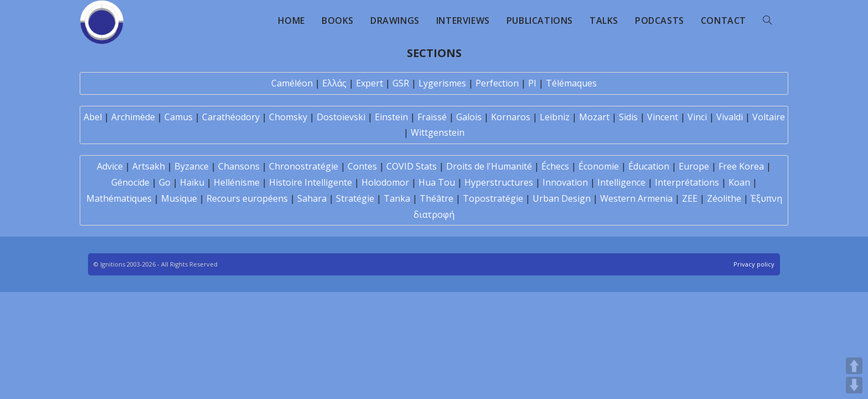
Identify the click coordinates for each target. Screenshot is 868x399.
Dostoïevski (341, 117)
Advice (110, 166)
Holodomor (385, 182)
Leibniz (555, 117)
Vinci (697, 117)
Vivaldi (730, 117)
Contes (362, 166)
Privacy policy (754, 264)
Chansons (239, 166)
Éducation (649, 166)
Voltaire (769, 117)
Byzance (192, 166)
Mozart (594, 117)
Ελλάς (334, 83)
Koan (739, 182)
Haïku (192, 182)
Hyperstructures (499, 182)
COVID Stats (412, 166)
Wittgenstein (438, 132)
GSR (401, 83)
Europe (694, 166)
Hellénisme (237, 182)
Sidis (628, 117)
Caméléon (292, 83)
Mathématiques (119, 198)
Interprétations (687, 182)
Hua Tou (437, 182)
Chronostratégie (304, 166)
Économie (599, 166)
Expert (370, 83)
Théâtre (436, 198)
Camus (179, 117)
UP (854, 366)
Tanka (397, 198)
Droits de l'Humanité (489, 166)
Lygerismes (442, 83)
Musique (179, 198)
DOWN (854, 385)
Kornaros (511, 117)
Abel (93, 117)
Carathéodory (231, 117)
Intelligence (621, 182)
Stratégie (355, 198)
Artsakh (149, 166)
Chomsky (288, 117)
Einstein (391, 117)
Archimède (133, 117)
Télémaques (571, 83)
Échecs (555, 166)
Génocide (130, 182)
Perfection (497, 83)
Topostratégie (493, 198)
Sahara (312, 198)
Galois (469, 117)
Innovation (565, 182)
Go (165, 182)
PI (532, 83)
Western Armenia (636, 198)
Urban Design (562, 198)
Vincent (663, 117)
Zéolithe (724, 198)
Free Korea (741, 166)
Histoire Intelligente (311, 182)
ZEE (690, 198)
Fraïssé (432, 117)
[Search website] (767, 21)
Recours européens (247, 198)
